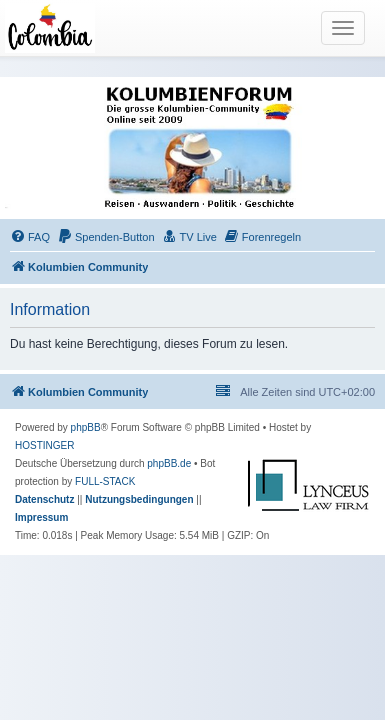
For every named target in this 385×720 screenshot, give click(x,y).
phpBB (86, 427)
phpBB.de (169, 463)
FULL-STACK (105, 481)
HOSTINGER (44, 445)
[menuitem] (30, 237)
